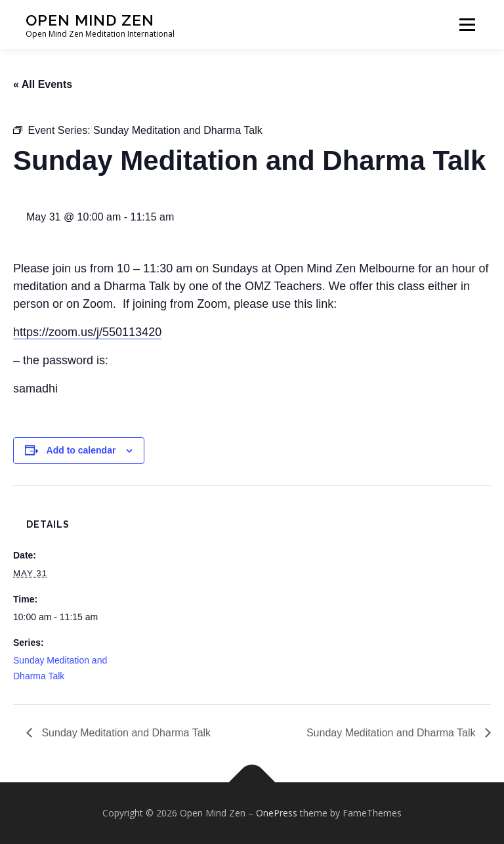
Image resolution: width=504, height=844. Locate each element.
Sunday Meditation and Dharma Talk (125, 733)
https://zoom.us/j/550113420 (87, 332)
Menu (467, 24)
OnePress (277, 813)
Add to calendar (81, 450)
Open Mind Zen (90, 20)
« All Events (43, 84)
